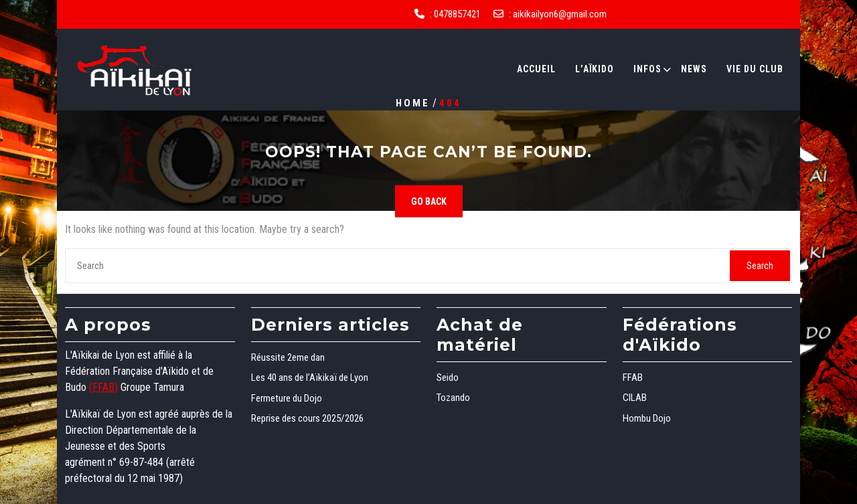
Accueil (536, 69)
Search (760, 266)
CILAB (635, 398)
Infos (647, 69)
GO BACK (429, 201)
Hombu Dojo (647, 418)
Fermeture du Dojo (287, 398)
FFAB (633, 377)
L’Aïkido (595, 69)
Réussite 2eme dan (288, 357)
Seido (448, 377)
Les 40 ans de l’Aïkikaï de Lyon (310, 377)
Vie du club (755, 69)
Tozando (453, 398)
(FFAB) (103, 387)
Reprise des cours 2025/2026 (307, 418)
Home (413, 102)
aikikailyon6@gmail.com (560, 14)
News (694, 69)
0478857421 (457, 14)
